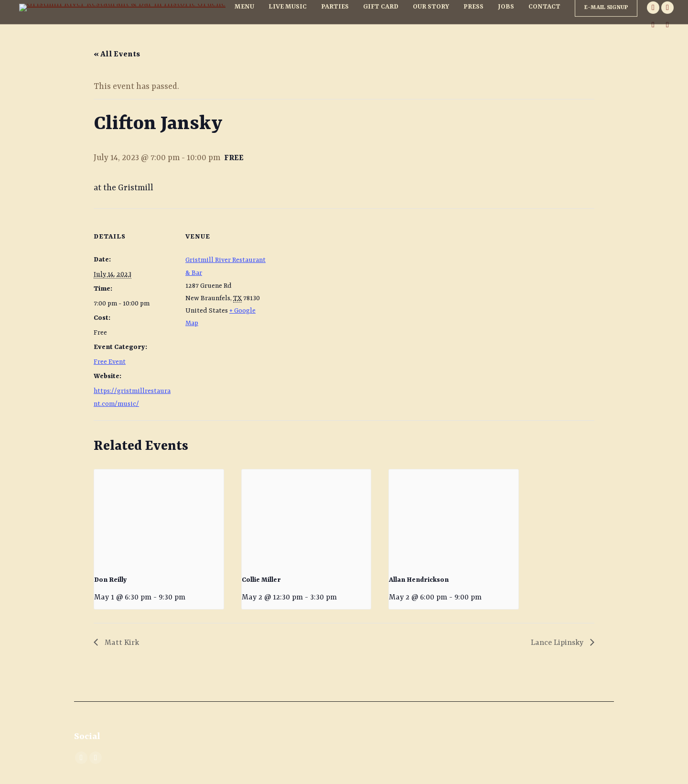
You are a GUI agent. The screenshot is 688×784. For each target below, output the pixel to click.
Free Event (110, 362)
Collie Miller (261, 580)
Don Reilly (111, 580)
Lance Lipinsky (558, 643)
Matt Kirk (121, 643)
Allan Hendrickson (419, 580)
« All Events (117, 54)
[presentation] (159, 518)
